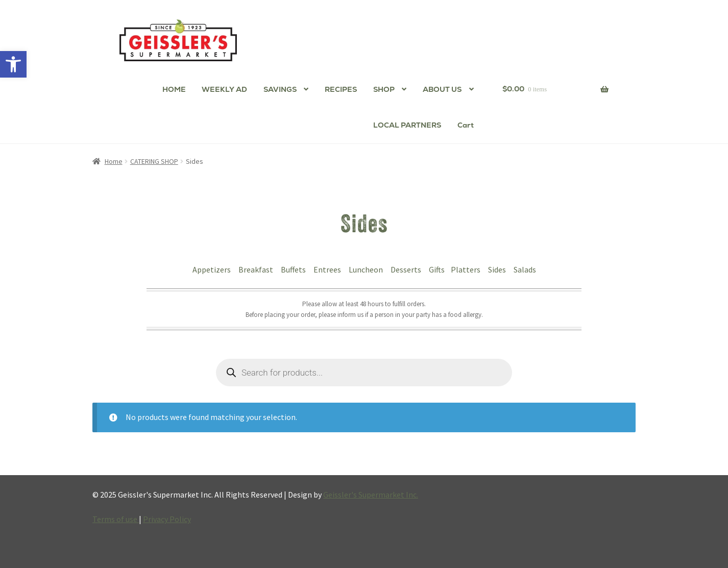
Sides (498, 269)
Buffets (294, 269)
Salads (525, 269)
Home (114, 161)
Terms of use (116, 519)
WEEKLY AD (224, 89)
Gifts (437, 269)
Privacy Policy (167, 519)
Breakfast (257, 269)
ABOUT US (442, 89)
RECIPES (341, 89)
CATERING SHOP (154, 161)
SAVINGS (280, 89)
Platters (466, 269)
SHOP (384, 89)
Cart (466, 125)
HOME (174, 89)
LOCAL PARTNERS (407, 125)
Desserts (407, 269)
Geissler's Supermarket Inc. (371, 495)
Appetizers (212, 269)
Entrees (328, 269)
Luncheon (367, 269)
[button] (13, 64)
